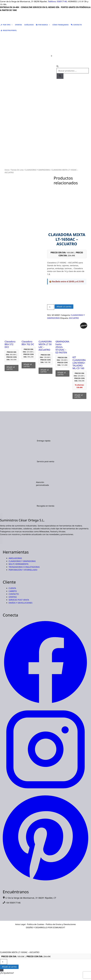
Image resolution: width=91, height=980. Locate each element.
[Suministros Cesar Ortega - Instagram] (45, 791)
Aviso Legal (20, 924)
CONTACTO (77, 25)
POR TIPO (8, 25)
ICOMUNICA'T (59, 927)
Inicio (7, 170)
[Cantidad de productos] (51, 307)
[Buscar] (60, 76)
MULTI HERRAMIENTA (19, 564)
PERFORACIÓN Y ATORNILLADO (23, 570)
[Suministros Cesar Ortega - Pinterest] (45, 881)
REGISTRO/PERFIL (10, 30)
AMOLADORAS (15, 558)
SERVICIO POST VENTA (19, 600)
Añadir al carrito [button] (11, 368)
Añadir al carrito (64, 306)
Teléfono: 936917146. (58, 1)
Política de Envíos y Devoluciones (61, 924)
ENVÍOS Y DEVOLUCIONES (20, 603)
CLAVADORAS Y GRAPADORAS (37, 170)
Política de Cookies (36, 924)
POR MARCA (44, 25)
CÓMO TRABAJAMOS (61, 25)
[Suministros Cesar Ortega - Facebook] (45, 704)
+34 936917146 (13, 903)
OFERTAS (18, 25)
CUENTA (12, 588)
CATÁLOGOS (29, 25)
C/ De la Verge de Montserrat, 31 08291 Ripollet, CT (31, 898)
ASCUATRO (74, 318)
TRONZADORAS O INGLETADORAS (24, 567)
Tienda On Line (17, 170)
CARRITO (13, 591)
